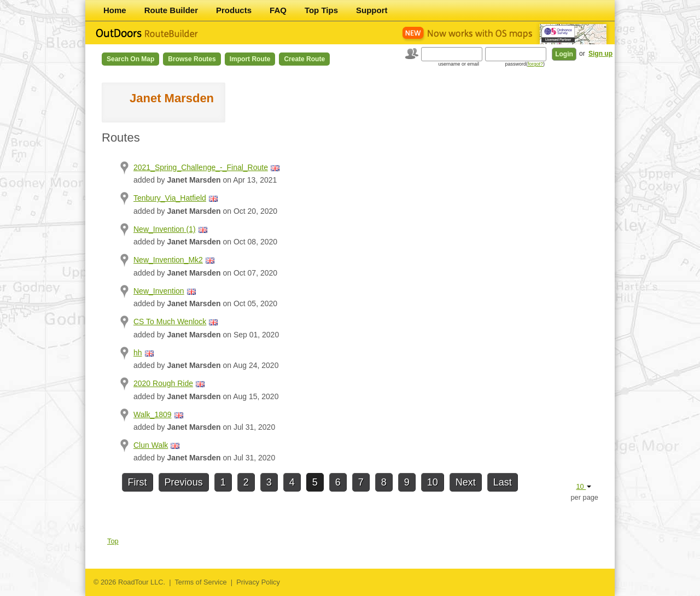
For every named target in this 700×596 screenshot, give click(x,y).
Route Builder (171, 10)
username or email (459, 64)
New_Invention (159, 291)
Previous (184, 482)
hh (138, 353)
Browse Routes (192, 59)
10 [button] (584, 486)
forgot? (535, 64)
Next (466, 482)
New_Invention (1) (165, 229)
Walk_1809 (153, 414)
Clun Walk (151, 445)
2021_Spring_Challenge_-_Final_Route (201, 167)
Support (372, 10)
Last (503, 482)
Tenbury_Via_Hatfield (170, 198)
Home (115, 10)
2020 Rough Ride (163, 383)
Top (113, 541)
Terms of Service (200, 582)
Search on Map (130, 59)
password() (525, 64)
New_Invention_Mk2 (168, 260)
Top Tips (321, 10)
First (138, 482)
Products (234, 10)
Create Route (304, 59)
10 (433, 482)
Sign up (600, 54)
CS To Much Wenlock (170, 322)
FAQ (278, 10)
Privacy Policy (258, 582)
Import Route (250, 59)
